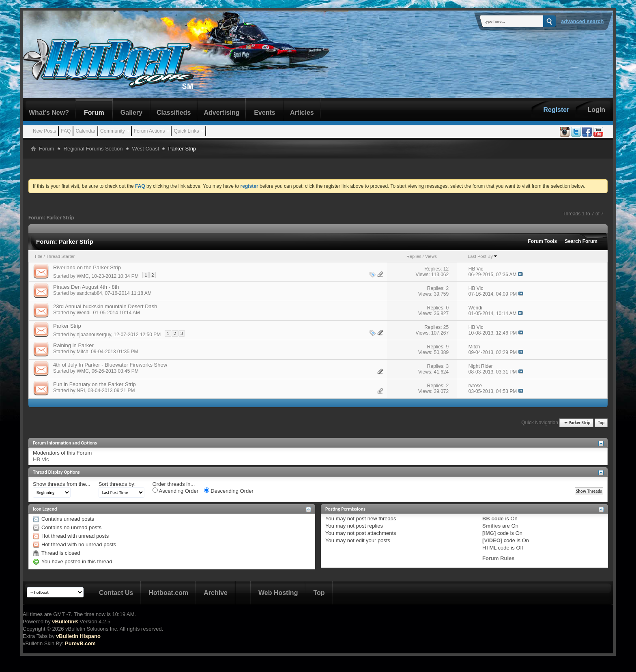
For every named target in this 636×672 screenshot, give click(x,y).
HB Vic (41, 459)
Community (113, 131)
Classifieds (174, 113)
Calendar (85, 131)
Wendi (84, 313)
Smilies (492, 526)
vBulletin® (65, 622)
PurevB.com (80, 643)
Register (556, 110)
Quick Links (186, 131)
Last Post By (483, 256)
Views (431, 256)
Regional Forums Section (93, 149)
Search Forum (581, 241)
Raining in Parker (73, 345)
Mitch (83, 352)
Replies (414, 256)
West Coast (146, 149)
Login (596, 110)
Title (38, 256)
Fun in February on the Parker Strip (95, 384)
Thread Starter (60, 256)
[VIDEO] (492, 540)
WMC (83, 276)
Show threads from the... (62, 484)
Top (601, 423)
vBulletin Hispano (78, 636)
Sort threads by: (117, 484)
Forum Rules (498, 558)
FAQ (66, 131)
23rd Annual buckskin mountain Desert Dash (105, 306)
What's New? (49, 113)
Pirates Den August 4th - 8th (86, 287)
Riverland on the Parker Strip (87, 267)
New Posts (44, 131)
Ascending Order (175, 491)
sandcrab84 (89, 293)
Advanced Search (582, 21)
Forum (94, 113)
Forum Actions (149, 131)
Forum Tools (543, 241)
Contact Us (116, 593)
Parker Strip (67, 326)
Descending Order (229, 491)
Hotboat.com (168, 593)
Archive (216, 593)
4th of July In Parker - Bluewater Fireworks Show (110, 365)
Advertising (221, 113)
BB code (493, 518)
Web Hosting (278, 593)
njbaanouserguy (94, 335)
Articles (302, 113)
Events (264, 113)
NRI (81, 391)
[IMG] (489, 533)
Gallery (131, 113)
